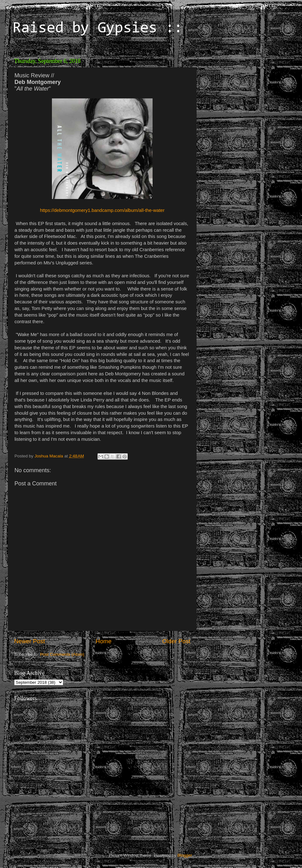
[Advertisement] (271, 164)
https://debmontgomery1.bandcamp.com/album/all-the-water (102, 210)
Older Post (176, 641)
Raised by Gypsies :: (98, 29)
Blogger (185, 855)
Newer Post (30, 641)
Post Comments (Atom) (62, 654)
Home (103, 641)
